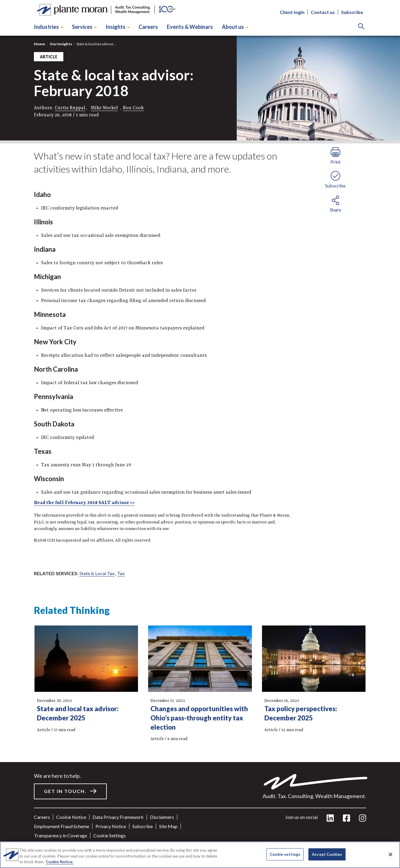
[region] (200, 855)
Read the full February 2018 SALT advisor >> (84, 503)
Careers (148, 27)
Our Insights (61, 44)
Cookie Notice (71, 817)
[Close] (390, 854)
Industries (48, 27)
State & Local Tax (97, 573)
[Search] (361, 27)
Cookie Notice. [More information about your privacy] (60, 862)
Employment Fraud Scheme (62, 826)
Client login (292, 12)
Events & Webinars (190, 27)
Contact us (323, 12)
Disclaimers (162, 817)
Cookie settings (110, 835)
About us (235, 27)
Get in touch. (65, 791)
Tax (121, 573)
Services (84, 27)
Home (40, 44)
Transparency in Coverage (61, 835)
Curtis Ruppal (70, 108)
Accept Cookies (327, 854)
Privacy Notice (111, 826)
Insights (118, 27)
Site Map (168, 826)
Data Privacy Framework (118, 817)
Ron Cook (133, 108)
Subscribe (352, 12)
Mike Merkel (104, 108)
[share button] (335, 203)
